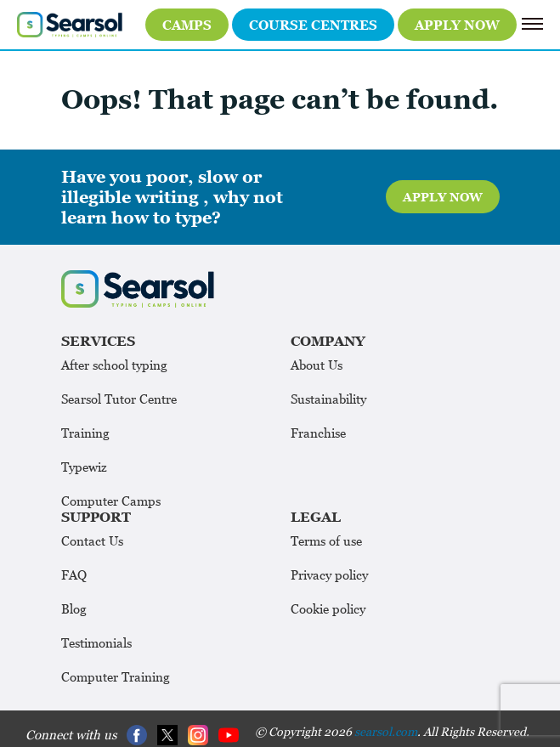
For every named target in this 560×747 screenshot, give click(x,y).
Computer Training (116, 676)
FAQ (74, 574)
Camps (187, 25)
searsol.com (386, 731)
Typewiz (84, 467)
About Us (317, 365)
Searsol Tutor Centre (119, 399)
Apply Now (457, 25)
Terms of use (326, 540)
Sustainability (328, 399)
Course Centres (313, 25)
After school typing (114, 365)
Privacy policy (329, 574)
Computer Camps (111, 501)
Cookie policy (328, 608)
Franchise (318, 433)
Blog (74, 608)
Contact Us (92, 540)
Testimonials (96, 642)
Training (85, 433)
